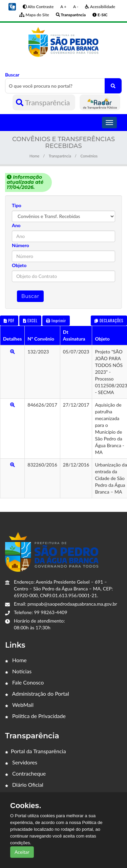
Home (34, 156)
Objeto (19, 265)
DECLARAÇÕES (109, 320)
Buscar (63, 83)
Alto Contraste (38, 7)
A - (76, 7)
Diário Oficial (24, 785)
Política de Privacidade (35, 716)
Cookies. (26, 806)
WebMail (19, 705)
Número (20, 245)
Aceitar (22, 852)
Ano (16, 225)
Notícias (18, 671)
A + (63, 7)
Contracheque (25, 773)
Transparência (44, 102)
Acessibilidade (100, 7)
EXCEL (30, 320)
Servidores (21, 762)
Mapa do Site (34, 15)
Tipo (17, 205)
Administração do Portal (37, 693)
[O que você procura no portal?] (113, 86)
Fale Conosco (24, 682)
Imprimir (56, 320)
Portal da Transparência (36, 751)
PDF (9, 320)
